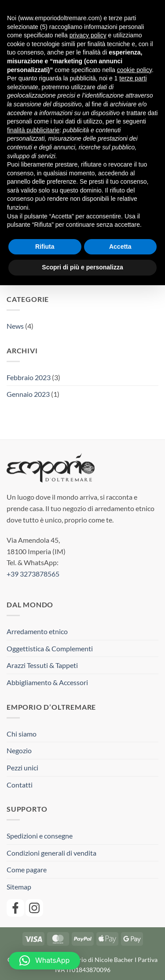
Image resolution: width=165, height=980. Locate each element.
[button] (44, 961)
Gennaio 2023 (28, 394)
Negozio (19, 750)
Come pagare (27, 869)
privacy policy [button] (88, 35)
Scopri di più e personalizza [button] (82, 267)
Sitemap (19, 887)
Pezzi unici (22, 768)
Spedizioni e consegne (40, 836)
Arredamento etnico (37, 631)
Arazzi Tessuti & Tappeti (42, 665)
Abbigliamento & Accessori (47, 682)
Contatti (20, 785)
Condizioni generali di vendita (51, 853)
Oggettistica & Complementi (50, 648)
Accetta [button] (120, 247)
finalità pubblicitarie (33, 130)
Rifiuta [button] (45, 247)
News (15, 326)
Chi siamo (22, 734)
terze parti (133, 78)
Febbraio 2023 (29, 377)
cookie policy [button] (134, 70)
